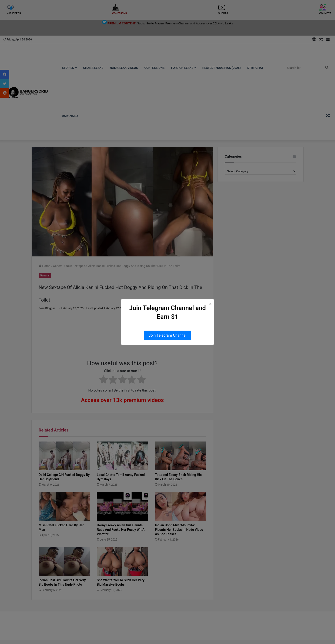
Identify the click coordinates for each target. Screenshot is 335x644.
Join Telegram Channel (168, 335)
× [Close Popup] (210, 304)
